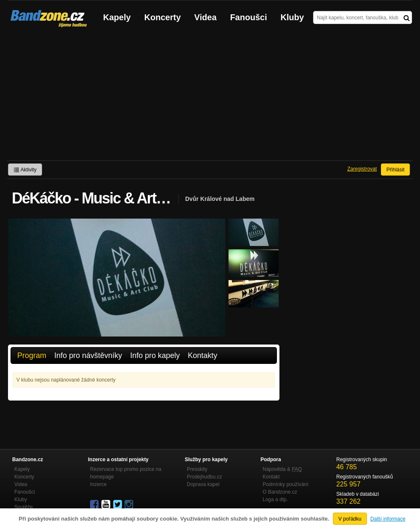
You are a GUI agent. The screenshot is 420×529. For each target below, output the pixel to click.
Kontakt (271, 477)
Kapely (117, 17)
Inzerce (98, 484)
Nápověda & (282, 469)
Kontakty (202, 355)
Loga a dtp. (275, 500)
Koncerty (163, 17)
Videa (206, 17)
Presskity (197, 469)
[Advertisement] (210, 97)
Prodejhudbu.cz (204, 477)
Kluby (292, 17)
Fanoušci (249, 17)
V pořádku (350, 519)
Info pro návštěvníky (88, 355)
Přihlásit (395, 170)
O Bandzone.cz (280, 492)
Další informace (388, 519)
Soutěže (24, 507)
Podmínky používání (286, 484)
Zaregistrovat (362, 169)
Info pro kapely (155, 355)
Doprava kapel (203, 484)
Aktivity (25, 170)
